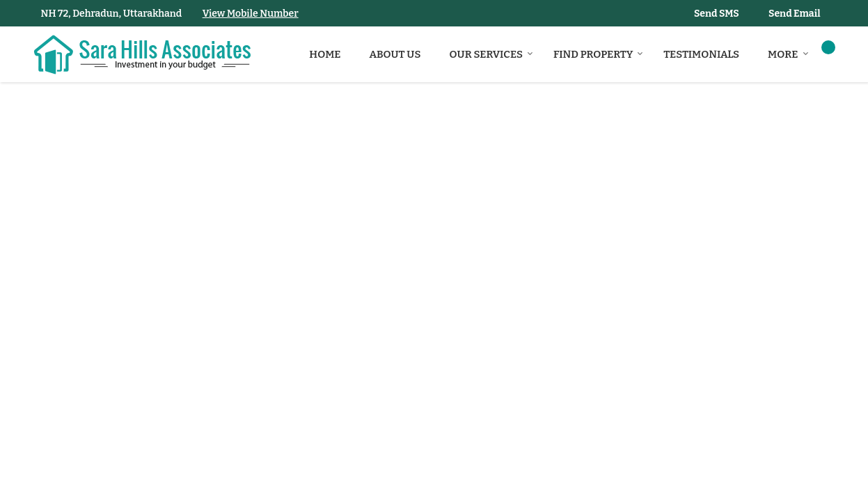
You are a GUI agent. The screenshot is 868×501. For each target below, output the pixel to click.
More (788, 54)
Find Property (598, 54)
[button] (251, 14)
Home (325, 54)
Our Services (492, 54)
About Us (395, 54)
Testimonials (701, 54)
